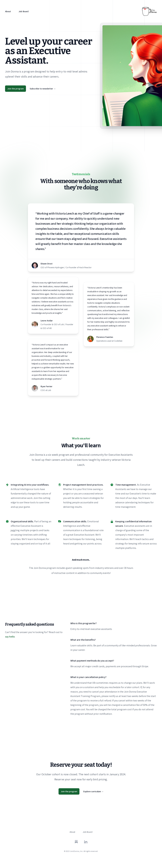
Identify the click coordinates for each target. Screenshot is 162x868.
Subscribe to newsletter (43, 89)
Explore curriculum (93, 791)
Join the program (16, 89)
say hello (10, 637)
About (8, 11)
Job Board (23, 11)
